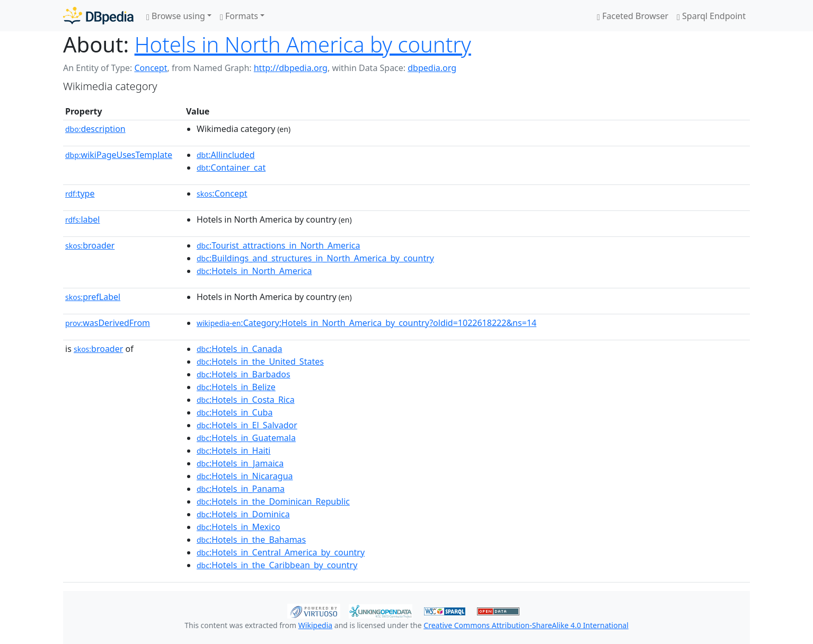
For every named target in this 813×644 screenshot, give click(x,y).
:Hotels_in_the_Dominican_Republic (273, 501)
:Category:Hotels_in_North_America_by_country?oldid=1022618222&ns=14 (366, 323)
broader (90, 245)
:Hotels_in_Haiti (233, 451)
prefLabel (93, 297)
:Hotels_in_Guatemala (246, 438)
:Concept (222, 193)
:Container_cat (231, 167)
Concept (151, 68)
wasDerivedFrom (108, 323)
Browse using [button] (176, 16)
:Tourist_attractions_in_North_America (279, 245)
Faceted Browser (633, 16)
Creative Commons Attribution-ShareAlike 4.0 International (526, 625)
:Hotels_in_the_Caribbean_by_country (277, 565)
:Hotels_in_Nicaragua (245, 476)
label (83, 219)
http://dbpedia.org (291, 68)
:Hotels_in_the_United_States (260, 361)
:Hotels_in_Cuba (235, 412)
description (95, 129)
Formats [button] (239, 16)
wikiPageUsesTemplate (119, 155)
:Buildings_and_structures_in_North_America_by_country (315, 258)
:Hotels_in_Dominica (243, 514)
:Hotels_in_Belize (236, 387)
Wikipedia (315, 625)
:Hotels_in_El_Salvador (247, 425)
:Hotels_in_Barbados (244, 374)
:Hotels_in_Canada (239, 349)
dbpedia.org (432, 68)
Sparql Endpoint (711, 16)
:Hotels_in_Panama (241, 489)
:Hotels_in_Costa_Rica (246, 400)
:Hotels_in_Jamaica (240, 463)
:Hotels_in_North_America (254, 271)
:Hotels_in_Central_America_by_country (281, 552)
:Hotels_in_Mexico (238, 527)
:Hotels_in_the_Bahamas (251, 540)
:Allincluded (226, 155)
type (80, 193)
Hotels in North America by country (303, 44)
